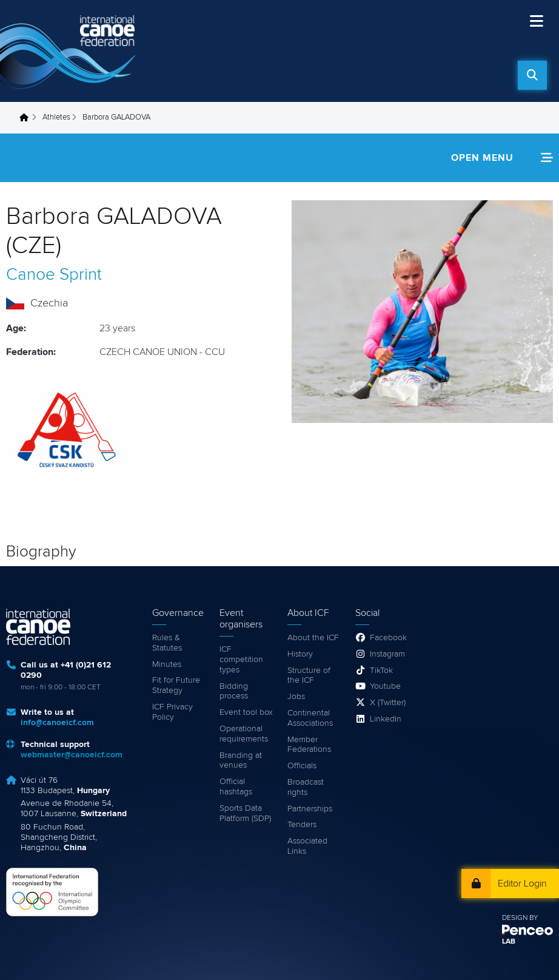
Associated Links (307, 846)
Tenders (302, 825)
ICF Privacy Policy (172, 712)
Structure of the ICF (309, 676)
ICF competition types (241, 660)
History (300, 654)
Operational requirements (244, 734)
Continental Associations (310, 718)
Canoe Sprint (54, 275)
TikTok (381, 671)
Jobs (296, 697)
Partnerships (310, 809)
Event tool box (246, 712)
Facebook (388, 638)
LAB (509, 942)
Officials (302, 766)
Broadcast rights (306, 787)
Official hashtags (236, 787)
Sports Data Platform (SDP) (245, 813)
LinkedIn (386, 719)
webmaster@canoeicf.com (72, 755)
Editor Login (522, 884)
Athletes (56, 117)
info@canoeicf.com (57, 723)
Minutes (167, 664)
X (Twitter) (388, 703)
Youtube (385, 686)
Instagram (387, 654)
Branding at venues (241, 761)
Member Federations (309, 745)
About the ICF (313, 638)
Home (27, 118)
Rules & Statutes (167, 643)
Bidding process (234, 691)
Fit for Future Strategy (176, 685)
